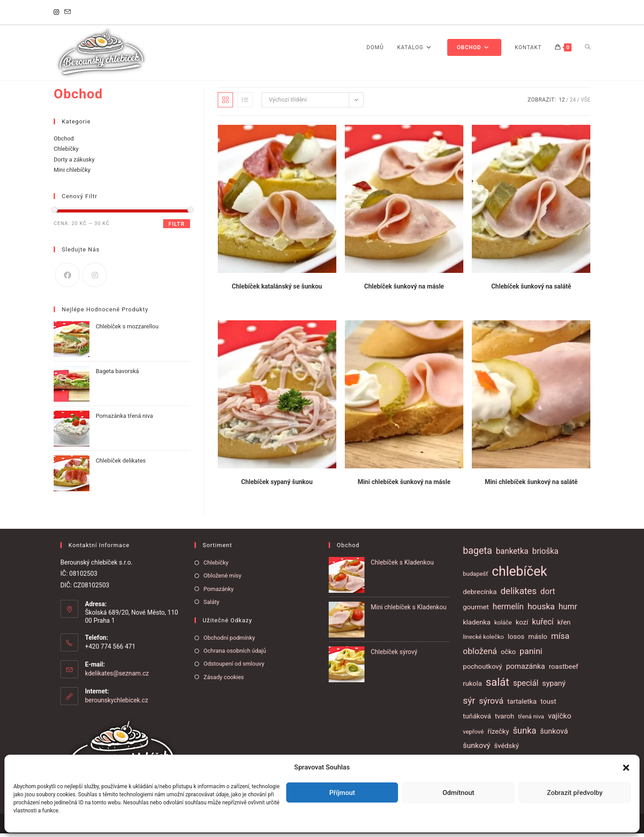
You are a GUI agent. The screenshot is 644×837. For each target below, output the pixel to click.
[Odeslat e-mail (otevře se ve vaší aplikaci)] (68, 13)
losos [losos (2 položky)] (516, 640)
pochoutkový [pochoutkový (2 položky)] (483, 670)
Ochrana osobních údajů (235, 654)
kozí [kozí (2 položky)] (522, 625)
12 (562, 103)
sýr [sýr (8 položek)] (469, 704)
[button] (626, 768)
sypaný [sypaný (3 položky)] (554, 687)
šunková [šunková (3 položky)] (554, 734)
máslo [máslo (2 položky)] (538, 640)
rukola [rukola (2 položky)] (472, 687)
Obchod (64, 142)
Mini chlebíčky (72, 173)
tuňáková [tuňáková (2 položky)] (477, 720)
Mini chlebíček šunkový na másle (404, 485)
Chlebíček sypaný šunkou (277, 485)
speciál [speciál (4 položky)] (526, 686)
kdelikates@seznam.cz (117, 676)
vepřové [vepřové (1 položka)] (473, 735)
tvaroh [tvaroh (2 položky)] (504, 720)
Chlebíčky (66, 152)
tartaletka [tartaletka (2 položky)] (522, 705)
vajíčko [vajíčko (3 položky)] (559, 719)
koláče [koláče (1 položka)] (503, 626)
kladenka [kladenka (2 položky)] (477, 625)
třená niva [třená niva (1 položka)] (531, 720)
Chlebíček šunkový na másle (404, 290)
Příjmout (342, 793)
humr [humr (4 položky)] (568, 610)
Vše (585, 103)
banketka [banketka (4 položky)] (512, 554)
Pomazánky (218, 592)
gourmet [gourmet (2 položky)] (476, 610)
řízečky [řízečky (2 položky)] (498, 735)
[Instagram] (58, 13)
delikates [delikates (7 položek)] (519, 595)
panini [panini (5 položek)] (531, 654)
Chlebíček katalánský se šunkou (277, 290)
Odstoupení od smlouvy (234, 667)
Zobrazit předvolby (575, 793)
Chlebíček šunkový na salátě (531, 290)
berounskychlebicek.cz (117, 703)
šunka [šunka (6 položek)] (525, 734)
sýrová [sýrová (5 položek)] (491, 704)
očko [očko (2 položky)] (508, 655)
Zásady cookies (224, 680)
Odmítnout (459, 793)
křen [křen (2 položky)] (564, 625)
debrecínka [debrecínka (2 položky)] (480, 595)
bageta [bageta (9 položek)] (477, 554)
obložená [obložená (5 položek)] (480, 654)
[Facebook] (67, 278)
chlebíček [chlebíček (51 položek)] (520, 574)
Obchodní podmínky (229, 641)
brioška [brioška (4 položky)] (545, 554)
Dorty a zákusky (74, 163)
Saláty (211, 605)
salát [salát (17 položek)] (498, 686)
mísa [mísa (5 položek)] (560, 639)
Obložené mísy (222, 579)
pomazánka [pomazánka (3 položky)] (525, 669)
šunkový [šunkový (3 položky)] (477, 749)
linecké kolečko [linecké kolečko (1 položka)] (483, 640)
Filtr (177, 227)
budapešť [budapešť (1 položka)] (475, 577)
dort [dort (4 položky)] (548, 595)
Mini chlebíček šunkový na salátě (531, 485)
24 (573, 103)
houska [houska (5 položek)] (541, 610)
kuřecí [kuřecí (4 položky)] (543, 625)
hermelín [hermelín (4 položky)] (508, 610)
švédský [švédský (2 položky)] (506, 749)
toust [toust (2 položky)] (549, 705)
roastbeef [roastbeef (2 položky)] (563, 670)
